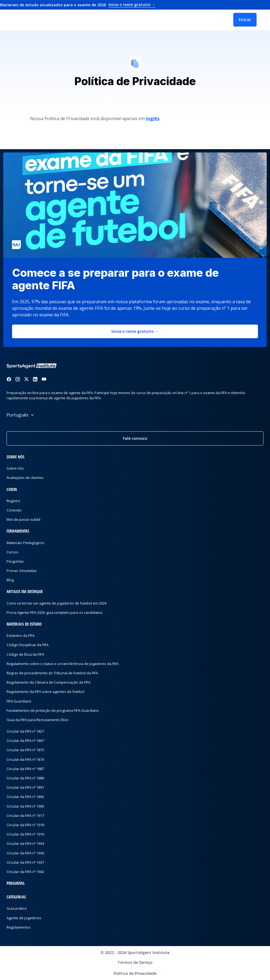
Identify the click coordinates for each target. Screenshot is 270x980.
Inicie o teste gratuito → (135, 331)
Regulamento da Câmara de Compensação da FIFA (48, 682)
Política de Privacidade (135, 973)
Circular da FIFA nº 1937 (25, 862)
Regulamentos (19, 927)
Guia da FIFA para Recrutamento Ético (38, 720)
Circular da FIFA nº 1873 (25, 750)
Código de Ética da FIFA (25, 654)
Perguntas (15, 561)
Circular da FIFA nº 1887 (25, 769)
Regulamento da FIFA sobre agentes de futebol (45, 692)
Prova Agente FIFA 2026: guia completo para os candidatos (55, 612)
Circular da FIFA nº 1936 (25, 853)
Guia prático (17, 908)
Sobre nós (15, 468)
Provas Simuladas (22, 571)
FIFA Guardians (19, 701)
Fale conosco (135, 438)
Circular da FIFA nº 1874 (25, 759)
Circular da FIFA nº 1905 (25, 806)
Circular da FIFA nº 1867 (25, 741)
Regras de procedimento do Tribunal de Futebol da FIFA (52, 673)
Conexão (14, 510)
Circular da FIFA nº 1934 (25, 843)
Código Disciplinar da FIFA (28, 645)
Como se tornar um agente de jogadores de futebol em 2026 (57, 603)
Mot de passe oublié (24, 519)
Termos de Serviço (135, 962)
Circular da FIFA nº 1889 (25, 778)
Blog (10, 580)
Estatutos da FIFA (21, 635)
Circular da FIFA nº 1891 (25, 787)
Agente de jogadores (24, 918)
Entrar (245, 20)
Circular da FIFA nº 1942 (25, 872)
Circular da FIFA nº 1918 (25, 825)
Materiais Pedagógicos (25, 543)
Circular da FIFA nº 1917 (25, 816)
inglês (153, 118)
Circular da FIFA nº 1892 (25, 797)
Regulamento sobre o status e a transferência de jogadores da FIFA (63, 664)
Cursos (12, 552)
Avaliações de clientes (25, 478)
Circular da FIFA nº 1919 (25, 834)
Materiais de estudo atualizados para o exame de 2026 (78, 5)
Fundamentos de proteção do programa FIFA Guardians (53, 710)
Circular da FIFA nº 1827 (25, 731)
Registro (13, 501)
